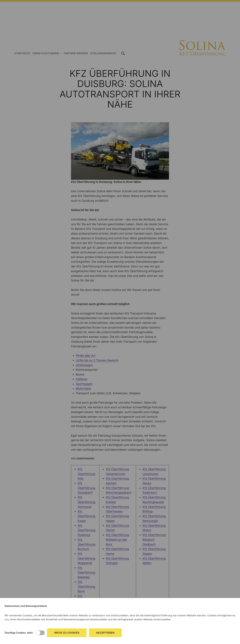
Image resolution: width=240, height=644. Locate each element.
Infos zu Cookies (67, 633)
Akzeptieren (105, 633)
